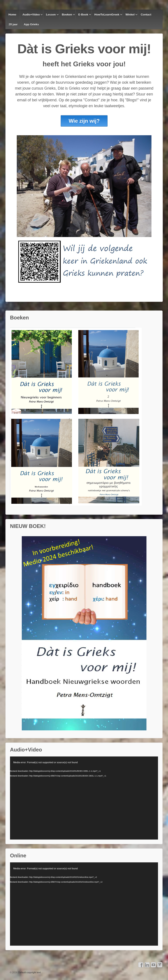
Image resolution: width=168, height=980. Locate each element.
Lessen (51, 14)
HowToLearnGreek (107, 14)
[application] (84, 798)
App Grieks (31, 24)
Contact (146, 14)
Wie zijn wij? (84, 121)
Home (12, 14)
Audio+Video (31, 14)
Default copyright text (29, 972)
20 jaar (13, 24)
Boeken (67, 14)
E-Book (83, 14)
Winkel (130, 14)
